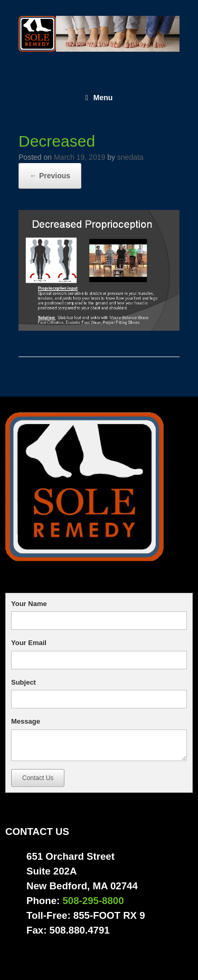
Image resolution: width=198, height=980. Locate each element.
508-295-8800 (93, 901)
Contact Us (38, 778)
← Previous (50, 176)
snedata (130, 157)
